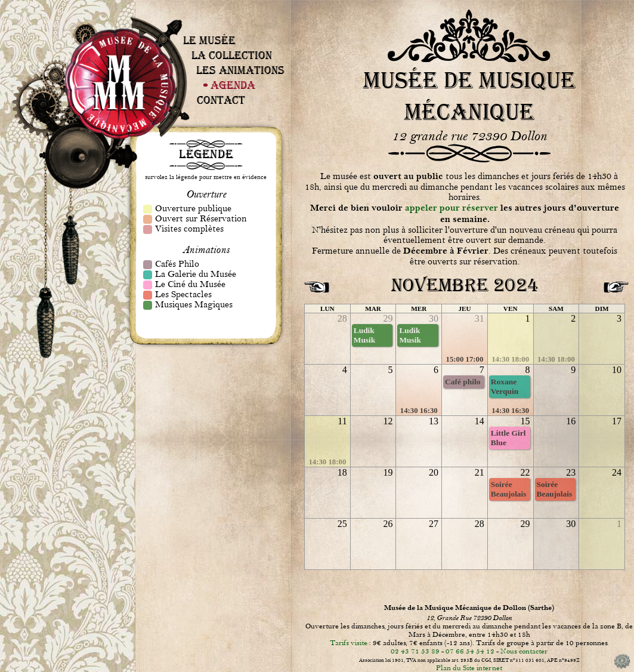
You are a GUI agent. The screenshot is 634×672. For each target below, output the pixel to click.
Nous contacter (524, 651)
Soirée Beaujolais (509, 489)
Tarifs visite (349, 643)
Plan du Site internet (469, 668)
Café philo (463, 382)
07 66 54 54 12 (470, 651)
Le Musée (209, 40)
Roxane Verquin (505, 386)
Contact (221, 100)
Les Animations (240, 70)
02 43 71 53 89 (415, 651)
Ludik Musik (365, 335)
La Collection (232, 55)
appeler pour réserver (451, 208)
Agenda (233, 85)
